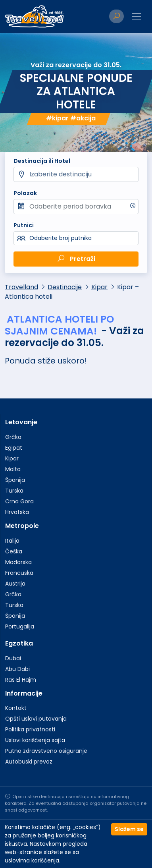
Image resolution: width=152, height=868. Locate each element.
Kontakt (16, 708)
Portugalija (20, 626)
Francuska (19, 573)
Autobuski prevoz (29, 762)
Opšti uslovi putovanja (36, 719)
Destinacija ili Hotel (42, 161)
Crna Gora (19, 501)
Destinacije (65, 287)
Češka (14, 551)
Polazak (25, 193)
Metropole (22, 526)
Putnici (24, 225)
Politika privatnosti (30, 729)
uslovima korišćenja (32, 860)
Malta (13, 469)
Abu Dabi (17, 669)
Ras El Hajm (21, 680)
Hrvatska (17, 512)
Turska (14, 491)
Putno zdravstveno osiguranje (46, 751)
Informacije (24, 693)
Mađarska (18, 562)
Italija (12, 541)
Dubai (13, 658)
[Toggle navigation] (137, 17)
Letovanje (21, 422)
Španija (15, 480)
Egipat (14, 448)
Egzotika (19, 643)
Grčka (13, 437)
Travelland (21, 287)
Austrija (15, 584)
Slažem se (129, 829)
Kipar (99, 287)
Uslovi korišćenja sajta (35, 740)
